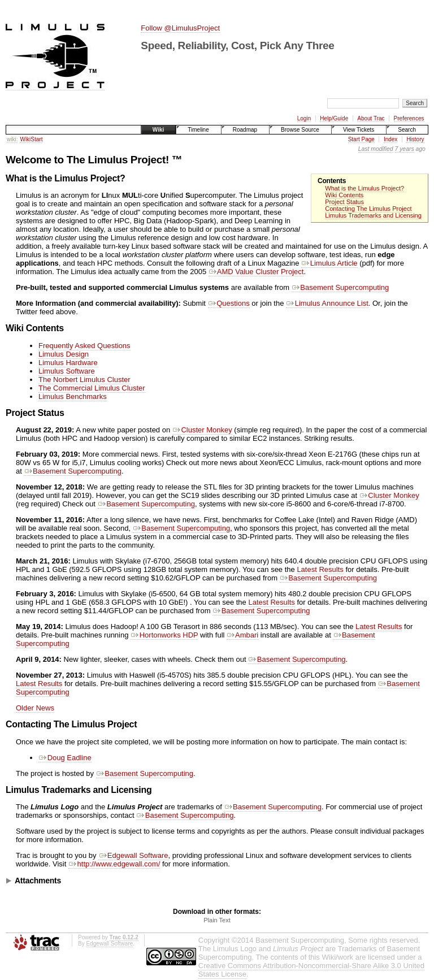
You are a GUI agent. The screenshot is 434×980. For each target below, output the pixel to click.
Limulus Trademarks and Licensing (373, 215)
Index (390, 139)
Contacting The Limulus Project (368, 209)
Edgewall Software (133, 855)
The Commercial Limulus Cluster (92, 388)
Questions (229, 303)
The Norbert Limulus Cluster (84, 380)
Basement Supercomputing (340, 287)
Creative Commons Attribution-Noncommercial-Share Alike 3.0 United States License (311, 970)
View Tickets (359, 130)
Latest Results (320, 569)
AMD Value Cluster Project (256, 272)
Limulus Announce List (327, 303)
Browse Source (300, 130)
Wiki (158, 130)
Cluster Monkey (202, 430)
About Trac (371, 118)
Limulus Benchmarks (73, 396)
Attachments (38, 881)
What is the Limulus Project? (364, 188)
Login (304, 118)
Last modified (376, 149)
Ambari (242, 635)
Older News (35, 708)
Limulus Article (329, 263)
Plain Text (217, 920)
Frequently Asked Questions (84, 346)
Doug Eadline (65, 758)
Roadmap (245, 130)
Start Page (361, 139)
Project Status (344, 202)
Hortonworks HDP (164, 635)
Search (407, 130)
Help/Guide (334, 118)
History (415, 139)
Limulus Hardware (68, 363)
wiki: (12, 139)
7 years (405, 149)
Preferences (409, 118)
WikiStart (31, 139)
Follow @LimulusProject (180, 28)
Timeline (198, 130)
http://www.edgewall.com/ (114, 864)
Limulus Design (64, 354)
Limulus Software (67, 371)
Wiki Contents (344, 195)
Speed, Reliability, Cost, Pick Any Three (237, 45)
